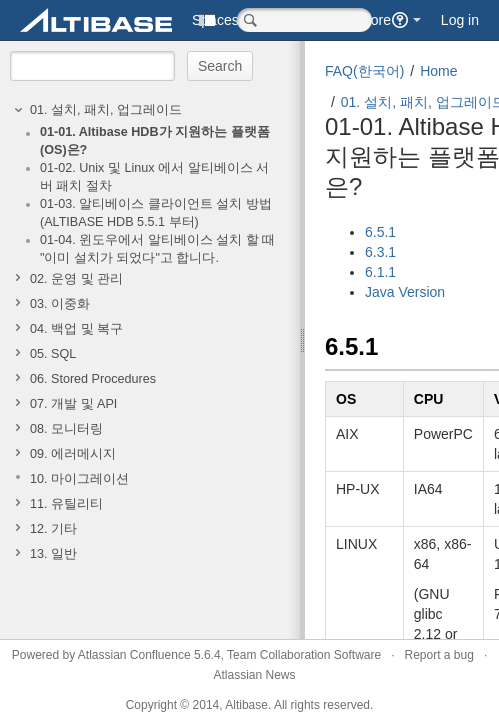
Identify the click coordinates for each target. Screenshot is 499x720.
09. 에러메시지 (73, 454)
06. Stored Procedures (93, 379)
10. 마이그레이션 (79, 479)
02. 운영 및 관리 (76, 279)
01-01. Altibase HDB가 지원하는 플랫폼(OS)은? (155, 141)
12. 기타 (53, 529)
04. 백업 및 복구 (76, 329)
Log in (460, 20)
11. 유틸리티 (66, 504)
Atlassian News (254, 675)
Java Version (405, 292)
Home (438, 71)
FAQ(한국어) (364, 71)
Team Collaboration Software (304, 655)
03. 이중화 (60, 304)
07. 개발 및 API (73, 404)
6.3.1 (380, 252)
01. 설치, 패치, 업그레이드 (106, 110)
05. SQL (53, 354)
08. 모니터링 (66, 429)
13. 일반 (53, 554)
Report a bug (438, 655)
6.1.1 (380, 272)
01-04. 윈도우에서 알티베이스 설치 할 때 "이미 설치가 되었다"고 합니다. (157, 249)
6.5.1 (380, 232)
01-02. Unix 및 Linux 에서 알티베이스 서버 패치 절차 (154, 177)
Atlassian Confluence (134, 655)
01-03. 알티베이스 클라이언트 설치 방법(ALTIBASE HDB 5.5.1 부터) (156, 213)
